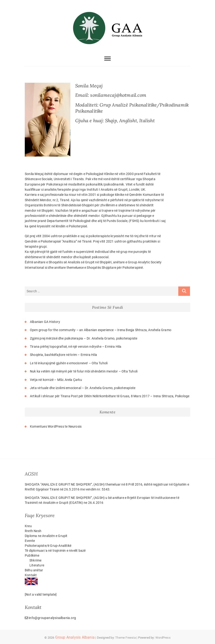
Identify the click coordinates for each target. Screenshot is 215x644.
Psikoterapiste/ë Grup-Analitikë (48, 546)
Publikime (32, 555)
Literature (37, 565)
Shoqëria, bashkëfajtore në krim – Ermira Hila (63, 355)
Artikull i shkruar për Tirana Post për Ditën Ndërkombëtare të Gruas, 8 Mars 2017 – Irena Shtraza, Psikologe (110, 396)
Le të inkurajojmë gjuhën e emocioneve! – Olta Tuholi (69, 363)
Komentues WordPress (47, 426)
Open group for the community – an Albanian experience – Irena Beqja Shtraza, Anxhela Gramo (101, 330)
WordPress (163, 638)
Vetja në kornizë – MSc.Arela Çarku (56, 380)
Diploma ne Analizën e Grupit (46, 536)
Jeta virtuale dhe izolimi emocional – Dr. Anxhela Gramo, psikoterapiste (83, 388)
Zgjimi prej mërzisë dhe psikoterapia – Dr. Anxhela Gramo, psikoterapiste (84, 338)
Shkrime (35, 560)
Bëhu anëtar (34, 570)
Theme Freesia (125, 638)
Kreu (28, 526)
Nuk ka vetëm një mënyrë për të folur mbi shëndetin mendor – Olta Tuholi (84, 371)
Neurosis (75, 426)
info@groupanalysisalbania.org (50, 618)
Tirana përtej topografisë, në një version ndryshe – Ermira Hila (76, 347)
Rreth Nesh (33, 531)
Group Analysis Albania (75, 637)
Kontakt (31, 575)
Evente (30, 541)
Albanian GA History (45, 322)
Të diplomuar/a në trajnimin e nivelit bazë (55, 551)
